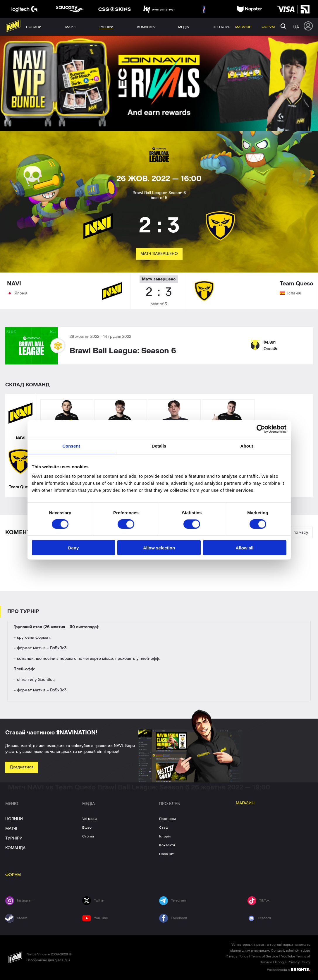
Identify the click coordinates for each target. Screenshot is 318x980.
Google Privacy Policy (293, 962)
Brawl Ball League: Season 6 (123, 351)
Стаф (164, 827)
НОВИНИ (14, 819)
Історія (165, 836)
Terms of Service (265, 956)
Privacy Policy (237, 956)
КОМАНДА (15, 848)
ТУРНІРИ (14, 838)
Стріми (88, 836)
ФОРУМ (13, 875)
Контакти (167, 845)
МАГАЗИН (245, 803)
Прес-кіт (166, 854)
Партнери (167, 819)
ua (296, 27)
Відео (87, 827)
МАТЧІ (11, 829)
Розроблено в (288, 969)
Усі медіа (90, 819)
